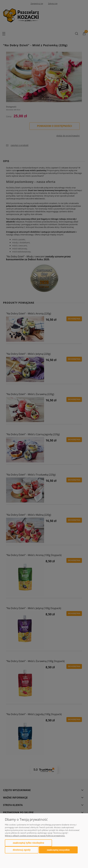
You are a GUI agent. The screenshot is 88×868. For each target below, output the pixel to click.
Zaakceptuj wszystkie (58, 850)
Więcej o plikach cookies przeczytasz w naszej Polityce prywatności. (35, 836)
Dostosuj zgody (22, 850)
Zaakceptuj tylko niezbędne (28, 843)
